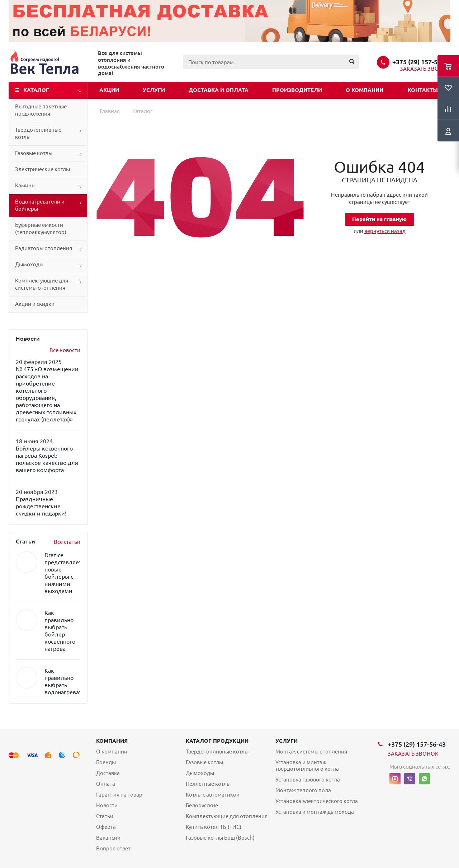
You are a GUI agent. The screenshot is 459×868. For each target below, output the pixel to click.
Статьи (105, 816)
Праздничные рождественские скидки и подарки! (41, 506)
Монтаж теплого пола (303, 790)
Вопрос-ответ (113, 848)
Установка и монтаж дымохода (315, 812)
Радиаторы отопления (44, 248)
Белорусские (202, 805)
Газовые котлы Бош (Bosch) (220, 838)
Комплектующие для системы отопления (42, 284)
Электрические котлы (42, 169)
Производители (297, 90)
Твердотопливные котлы (38, 133)
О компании (365, 90)
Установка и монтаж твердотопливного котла (307, 766)
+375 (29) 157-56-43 (421, 62)
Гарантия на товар (119, 795)
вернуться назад (385, 231)
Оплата (106, 784)
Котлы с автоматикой (213, 795)
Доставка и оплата (219, 90)
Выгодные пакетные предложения (41, 110)
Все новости (65, 350)
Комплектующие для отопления (227, 816)
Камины (25, 185)
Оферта (106, 827)
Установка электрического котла (317, 801)
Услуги (154, 90)
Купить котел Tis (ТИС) (214, 827)
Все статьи (67, 542)
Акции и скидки (35, 304)
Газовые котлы (34, 153)
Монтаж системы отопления (311, 752)
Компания (112, 741)
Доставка (108, 773)
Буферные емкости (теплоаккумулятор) (41, 228)
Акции (109, 90)
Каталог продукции (217, 741)
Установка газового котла (308, 780)
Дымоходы (29, 264)
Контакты (423, 90)
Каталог (36, 90)
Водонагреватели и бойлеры (40, 205)
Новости (107, 805)
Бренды (106, 762)
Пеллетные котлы (208, 784)
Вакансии (108, 838)
